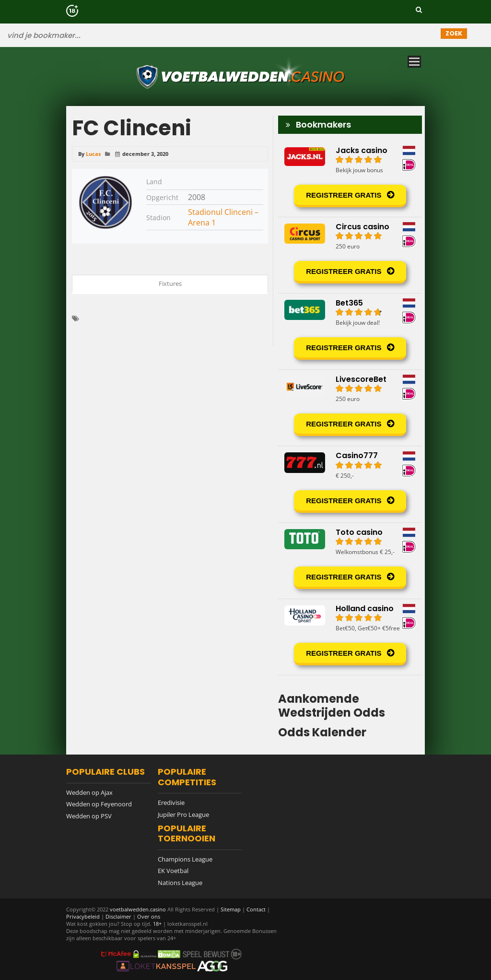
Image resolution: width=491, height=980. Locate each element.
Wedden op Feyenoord (99, 804)
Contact (256, 909)
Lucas (93, 154)
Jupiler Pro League (183, 815)
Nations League (180, 883)
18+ (158, 924)
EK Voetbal (173, 871)
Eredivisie (171, 803)
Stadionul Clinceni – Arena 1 (223, 217)
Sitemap (231, 909)
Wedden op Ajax (89, 792)
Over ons (149, 916)
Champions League (185, 859)
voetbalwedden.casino (138, 909)
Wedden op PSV (89, 816)
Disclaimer (118, 916)
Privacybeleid (83, 916)
